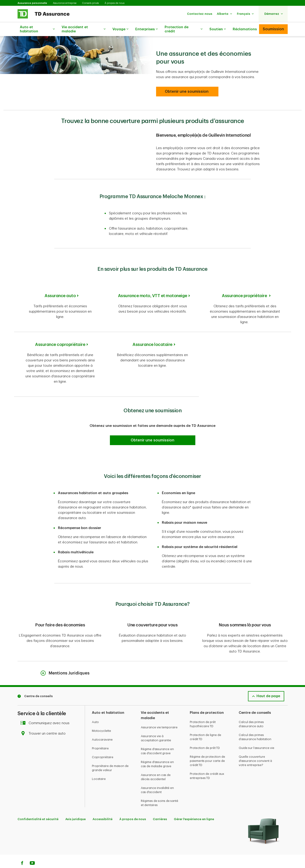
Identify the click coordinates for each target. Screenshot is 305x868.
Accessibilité (103, 808)
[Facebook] (22, 852)
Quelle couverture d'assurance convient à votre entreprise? (255, 749)
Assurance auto (60, 284)
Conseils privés (91, 3)
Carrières (160, 808)
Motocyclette (101, 719)
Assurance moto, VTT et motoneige (153, 284)
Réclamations (245, 29)
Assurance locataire (152, 333)
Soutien (218, 29)
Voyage (120, 29)
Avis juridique (75, 808)
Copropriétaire (103, 746)
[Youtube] (32, 852)
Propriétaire (100, 737)
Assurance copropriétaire (60, 333)
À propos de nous (115, 3)
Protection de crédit (183, 29)
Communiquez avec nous (46, 712)
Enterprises (146, 29)
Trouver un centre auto (44, 722)
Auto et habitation (37, 29)
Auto (95, 710)
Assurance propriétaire (245, 284)
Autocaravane (102, 728)
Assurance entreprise (65, 3)
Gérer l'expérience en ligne (194, 808)
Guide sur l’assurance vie (257, 736)
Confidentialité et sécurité (38, 808)
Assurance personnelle (32, 3)
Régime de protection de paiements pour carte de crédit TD (207, 749)
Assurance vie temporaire (159, 716)
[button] (200, 14)
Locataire (99, 767)
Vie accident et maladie (84, 29)
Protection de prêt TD (205, 736)
